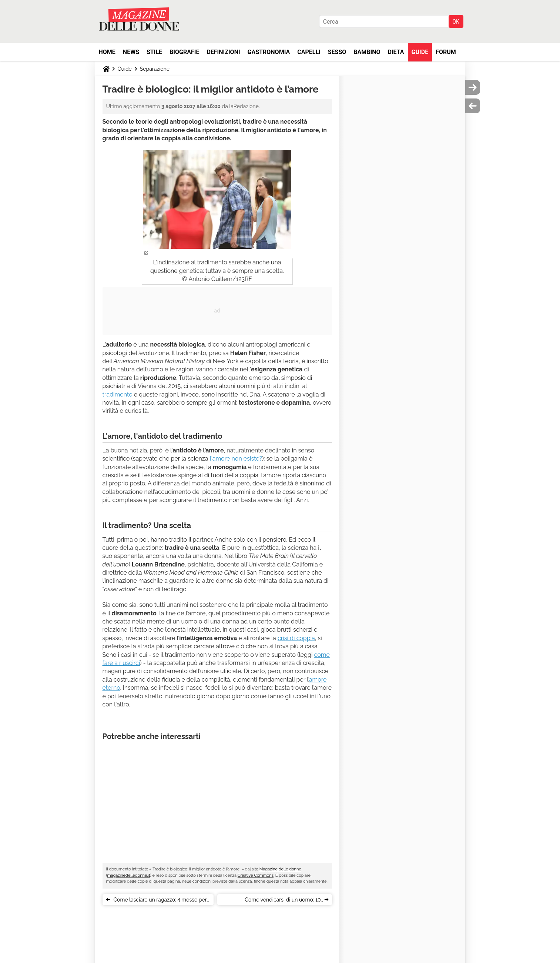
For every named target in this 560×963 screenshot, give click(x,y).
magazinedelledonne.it (128, 875)
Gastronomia (269, 52)
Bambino (367, 52)
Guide (420, 52)
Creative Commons (256, 875)
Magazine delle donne (280, 869)
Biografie (184, 52)
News (131, 52)
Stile (154, 52)
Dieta (396, 52)
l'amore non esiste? (236, 459)
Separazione (155, 69)
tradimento (118, 394)
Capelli (309, 52)
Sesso (337, 52)
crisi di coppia (296, 638)
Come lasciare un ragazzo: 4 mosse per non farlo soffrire (160, 901)
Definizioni (223, 52)
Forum (446, 52)
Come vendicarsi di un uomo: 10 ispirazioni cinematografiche (283, 901)
